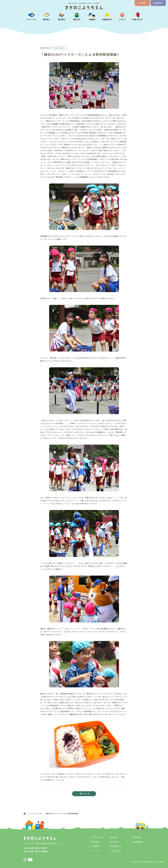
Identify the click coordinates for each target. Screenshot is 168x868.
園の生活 (77, 20)
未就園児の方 (107, 20)
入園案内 (92, 20)
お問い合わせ (137, 20)
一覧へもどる (84, 794)
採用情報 (142, 3)
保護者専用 (158, 3)
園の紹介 (46, 20)
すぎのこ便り (31, 20)
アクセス (122, 20)
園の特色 (62, 20)
